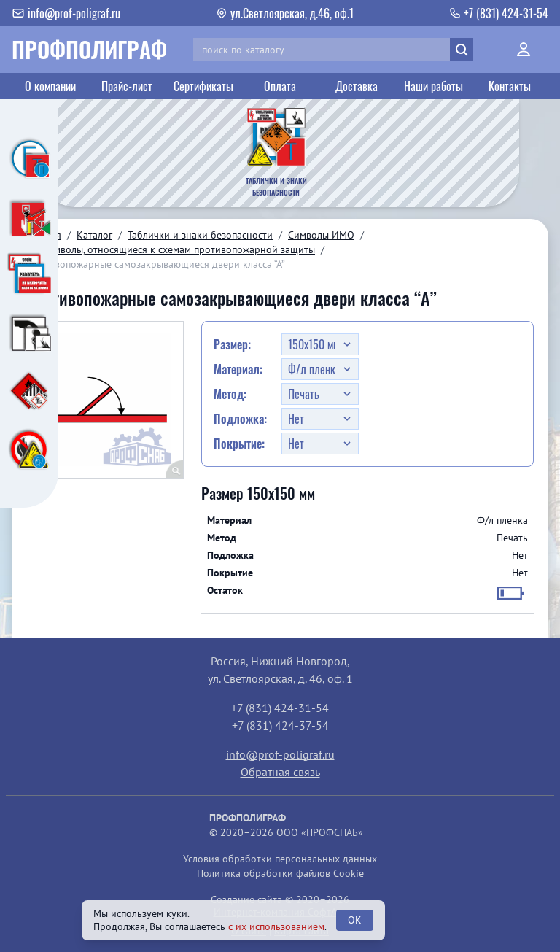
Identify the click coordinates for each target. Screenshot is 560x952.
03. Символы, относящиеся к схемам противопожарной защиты (171, 249)
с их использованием (276, 926)
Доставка (357, 86)
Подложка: (240, 419)
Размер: (232, 344)
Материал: (238, 369)
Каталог (94, 235)
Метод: (230, 394)
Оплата (280, 86)
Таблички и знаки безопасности (200, 235)
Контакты (510, 86)
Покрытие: (239, 444)
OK (355, 920)
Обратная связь (280, 772)
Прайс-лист (127, 86)
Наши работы (433, 86)
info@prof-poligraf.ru (280, 754)
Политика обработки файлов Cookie (280, 873)
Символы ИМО (321, 235)
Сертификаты (203, 86)
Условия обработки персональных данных (280, 859)
